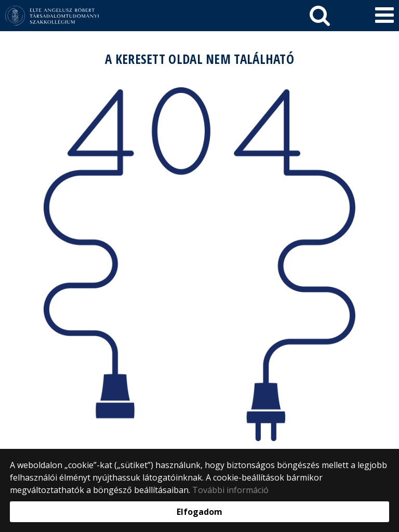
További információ (230, 490)
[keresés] (320, 16)
